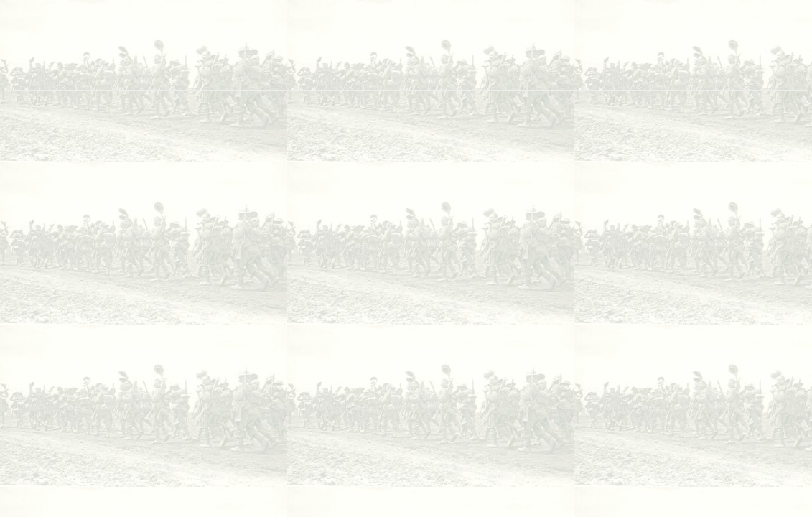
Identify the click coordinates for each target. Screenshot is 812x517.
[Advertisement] (406, 51)
